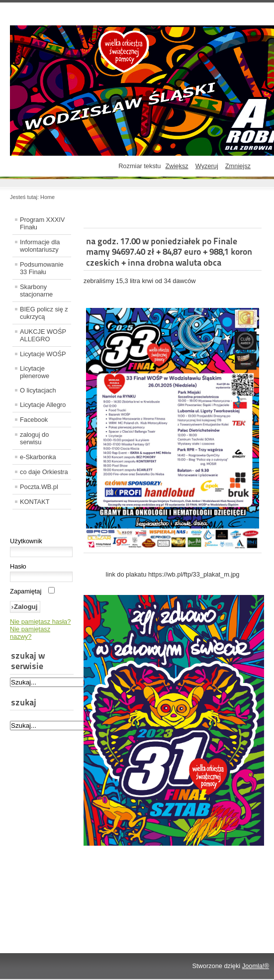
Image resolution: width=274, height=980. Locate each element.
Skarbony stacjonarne (36, 291)
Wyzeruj (207, 166)
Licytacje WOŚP (43, 354)
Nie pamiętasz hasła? (40, 622)
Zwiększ (177, 166)
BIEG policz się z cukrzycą (44, 313)
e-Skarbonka (38, 457)
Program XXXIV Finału (42, 223)
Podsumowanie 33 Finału (42, 268)
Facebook (34, 420)
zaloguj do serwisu (34, 438)
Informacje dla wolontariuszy (40, 246)
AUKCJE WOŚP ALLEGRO (43, 335)
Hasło (18, 566)
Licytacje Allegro (43, 405)
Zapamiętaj (26, 591)
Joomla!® (256, 966)
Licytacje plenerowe (35, 372)
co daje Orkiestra (44, 472)
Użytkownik (26, 541)
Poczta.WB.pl (39, 487)
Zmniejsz (238, 166)
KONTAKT (35, 502)
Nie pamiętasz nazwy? (30, 633)
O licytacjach (38, 390)
